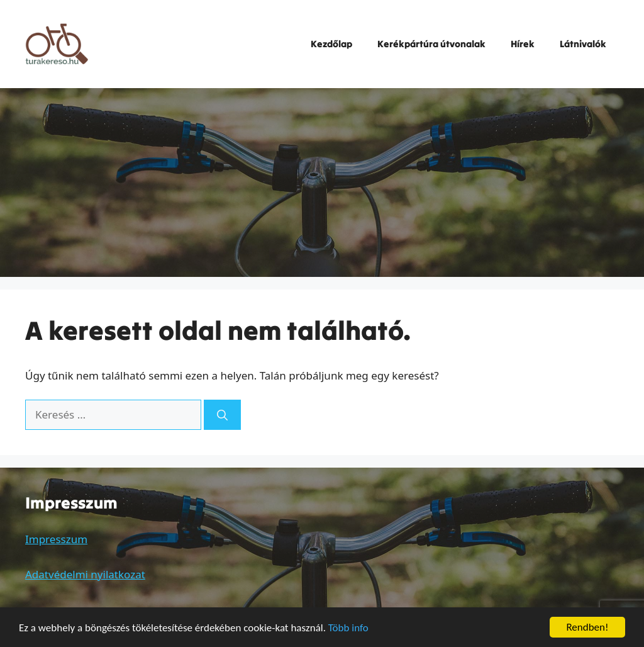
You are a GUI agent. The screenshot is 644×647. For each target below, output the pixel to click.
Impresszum (56, 539)
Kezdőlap (331, 44)
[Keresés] (222, 415)
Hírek (523, 44)
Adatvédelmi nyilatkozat (85, 574)
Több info (348, 628)
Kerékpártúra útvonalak (431, 44)
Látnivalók (583, 44)
